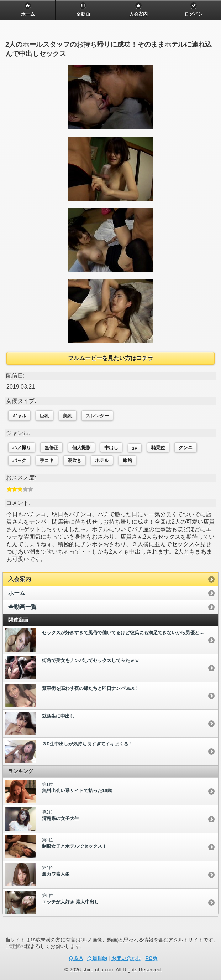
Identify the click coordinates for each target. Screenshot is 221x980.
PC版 (151, 958)
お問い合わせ (126, 958)
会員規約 (97, 958)
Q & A (76, 958)
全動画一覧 (22, 607)
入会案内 (20, 579)
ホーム (17, 593)
